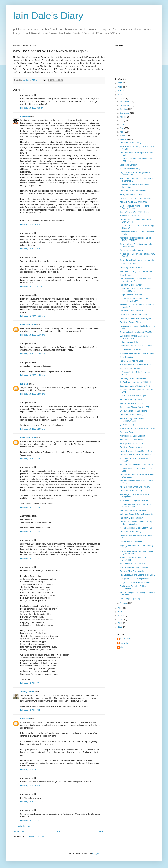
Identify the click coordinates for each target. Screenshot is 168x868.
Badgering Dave (126, 432)
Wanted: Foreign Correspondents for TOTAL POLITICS (135, 239)
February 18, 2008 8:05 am (32, 108)
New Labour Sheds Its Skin (131, 403)
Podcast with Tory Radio (130, 369)
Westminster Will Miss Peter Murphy (135, 198)
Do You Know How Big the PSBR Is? (135, 382)
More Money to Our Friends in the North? (137, 428)
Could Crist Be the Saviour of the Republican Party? (134, 300)
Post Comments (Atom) (35, 836)
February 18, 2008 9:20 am (32, 225)
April (122, 132)
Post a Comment (24, 826)
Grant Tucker (126, 639)
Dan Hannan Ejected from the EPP (134, 407)
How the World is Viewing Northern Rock (137, 455)
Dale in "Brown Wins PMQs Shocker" (135, 212)
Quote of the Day (127, 425)
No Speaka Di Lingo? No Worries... (135, 500)
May (122, 128)
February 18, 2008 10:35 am (32, 316)
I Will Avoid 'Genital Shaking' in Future (136, 346)
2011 (120, 87)
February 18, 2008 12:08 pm (32, 394)
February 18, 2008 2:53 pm (32, 710)
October (124, 109)
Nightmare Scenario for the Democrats (136, 514)
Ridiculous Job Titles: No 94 (131, 440)
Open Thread (125, 275)
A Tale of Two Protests (129, 216)
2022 (120, 83)
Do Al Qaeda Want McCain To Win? (135, 386)
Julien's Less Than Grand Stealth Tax (136, 528)
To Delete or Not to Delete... (131, 541)
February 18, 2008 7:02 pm (32, 820)
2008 (120, 98)
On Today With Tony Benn (131, 350)
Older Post (100, 832)
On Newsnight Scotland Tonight (133, 411)
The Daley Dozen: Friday (130, 143)
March (123, 136)
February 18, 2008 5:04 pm (32, 786)
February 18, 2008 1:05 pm (32, 459)
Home (59, 832)
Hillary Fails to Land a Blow (131, 195)
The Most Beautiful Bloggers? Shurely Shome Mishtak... (136, 523)
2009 (120, 95)
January (124, 603)
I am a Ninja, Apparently (130, 599)
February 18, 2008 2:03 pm (32, 558)
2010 (120, 91)
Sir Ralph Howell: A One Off (131, 444)
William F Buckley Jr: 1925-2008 (133, 202)
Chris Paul (25, 719)
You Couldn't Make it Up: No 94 (133, 436)
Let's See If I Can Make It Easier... (134, 315)
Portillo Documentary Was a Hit (133, 250)
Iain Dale (24, 384)
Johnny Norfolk (27, 692)
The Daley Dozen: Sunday (131, 285)
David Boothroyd (28, 325)
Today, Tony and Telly (129, 342)
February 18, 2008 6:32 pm (32, 802)
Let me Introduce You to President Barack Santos (134, 207)
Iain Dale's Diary (48, 16)
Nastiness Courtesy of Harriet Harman (136, 271)
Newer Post (19, 832)
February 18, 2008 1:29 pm (32, 531)
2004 (120, 619)
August (123, 117)
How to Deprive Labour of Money (134, 567)
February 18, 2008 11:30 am (32, 335)
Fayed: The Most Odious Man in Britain (136, 451)
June (122, 124)
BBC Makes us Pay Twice (131, 400)
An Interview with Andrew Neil (132, 564)
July (122, 121)
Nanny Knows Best (128, 264)
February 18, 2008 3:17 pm (32, 770)
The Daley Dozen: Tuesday (131, 415)
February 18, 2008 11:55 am (32, 354)
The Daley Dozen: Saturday (131, 311)
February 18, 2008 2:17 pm (32, 683)
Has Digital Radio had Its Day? (133, 510)
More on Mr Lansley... (129, 165)
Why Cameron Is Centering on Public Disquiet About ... (135, 174)
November (125, 106)
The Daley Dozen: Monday (131, 268)
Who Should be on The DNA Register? (136, 318)
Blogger (96, 854)
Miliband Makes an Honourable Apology (137, 353)
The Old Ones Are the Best (131, 361)
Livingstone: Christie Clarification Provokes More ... (134, 337)
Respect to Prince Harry (130, 169)
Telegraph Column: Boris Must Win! (135, 583)
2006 (120, 612)
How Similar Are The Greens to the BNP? (137, 575)
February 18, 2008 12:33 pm (32, 429)
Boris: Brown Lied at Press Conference (136, 465)
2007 (120, 608)
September (125, 113)
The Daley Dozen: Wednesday (133, 191)
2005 (120, 616)
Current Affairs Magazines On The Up (136, 332)
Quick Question (126, 357)
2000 (120, 627)
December (125, 102)
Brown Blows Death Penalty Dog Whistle (137, 260)
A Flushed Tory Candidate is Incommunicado (132, 420)
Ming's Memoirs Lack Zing (131, 295)
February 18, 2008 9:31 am (32, 286)
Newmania (25, 117)
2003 (120, 623)
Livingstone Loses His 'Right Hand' (134, 579)
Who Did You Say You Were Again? (135, 487)
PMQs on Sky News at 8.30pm (133, 396)
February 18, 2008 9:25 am (32, 249)
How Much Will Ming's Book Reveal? (135, 365)
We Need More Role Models (132, 571)
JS (121, 647)
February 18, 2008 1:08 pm (32, 507)
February (124, 139)
